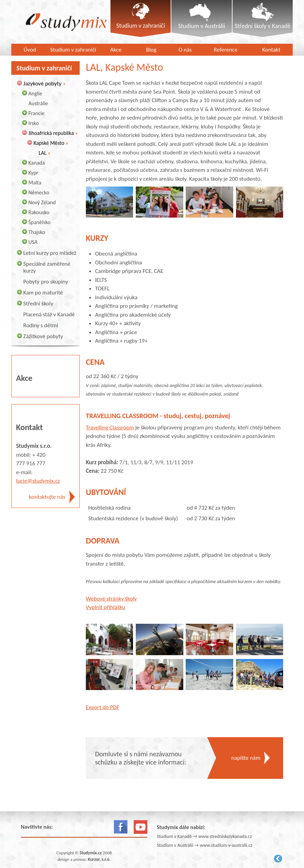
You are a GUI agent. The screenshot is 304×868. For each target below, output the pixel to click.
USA (33, 242)
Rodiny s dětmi (41, 325)
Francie (36, 113)
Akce (116, 50)
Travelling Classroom (110, 428)
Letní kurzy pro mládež (50, 253)
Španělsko (39, 222)
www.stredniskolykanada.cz (225, 836)
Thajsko (37, 232)
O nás (185, 50)
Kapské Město (49, 143)
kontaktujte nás (47, 497)
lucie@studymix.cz (38, 481)
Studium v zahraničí (73, 50)
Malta (35, 183)
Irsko (34, 123)
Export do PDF (103, 707)
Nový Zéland (42, 202)
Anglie (35, 93)
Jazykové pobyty (42, 84)
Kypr (33, 173)
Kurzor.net (278, 859)
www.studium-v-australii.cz (226, 845)
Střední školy (38, 304)
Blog (151, 50)
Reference (226, 50)
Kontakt (271, 50)
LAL (43, 153)
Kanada (37, 163)
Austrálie (38, 103)
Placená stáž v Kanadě (49, 314)
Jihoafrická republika (51, 133)
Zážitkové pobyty (43, 336)
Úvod (30, 50)
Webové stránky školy (111, 599)
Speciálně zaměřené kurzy (47, 267)
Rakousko (39, 212)
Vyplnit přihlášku (105, 607)
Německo (39, 192)
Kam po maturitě (43, 293)
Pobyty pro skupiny (46, 282)
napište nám (246, 758)
